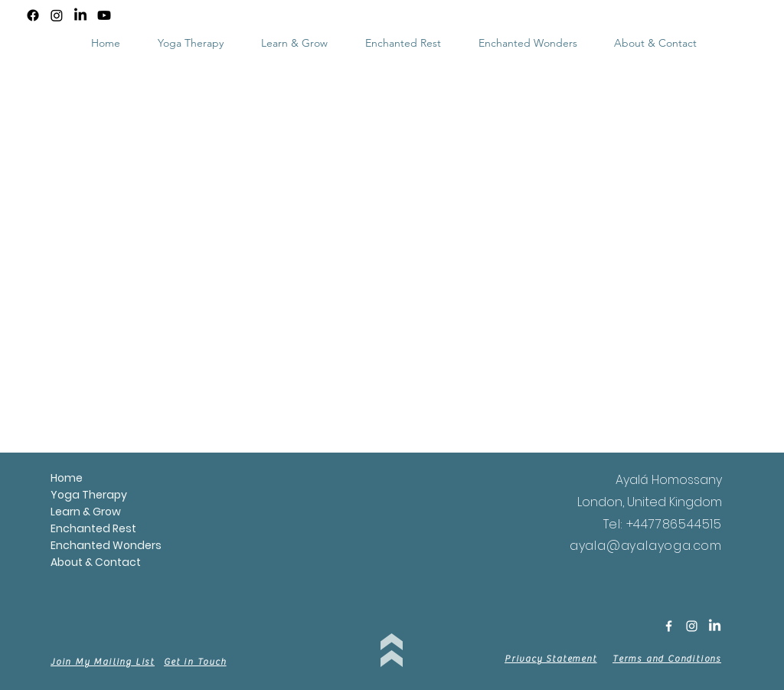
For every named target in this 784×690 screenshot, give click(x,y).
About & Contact (59, 562)
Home (59, 478)
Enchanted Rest (59, 528)
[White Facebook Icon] (669, 626)
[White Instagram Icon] (692, 626)
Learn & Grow (59, 512)
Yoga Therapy (59, 495)
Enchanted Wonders (59, 545)
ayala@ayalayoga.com (646, 546)
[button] (294, 43)
